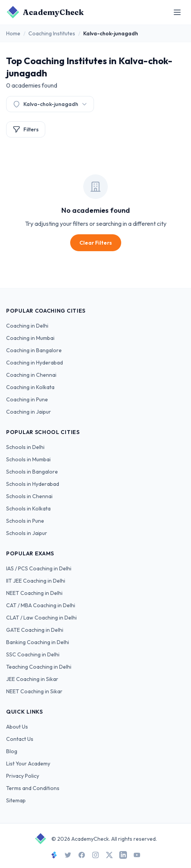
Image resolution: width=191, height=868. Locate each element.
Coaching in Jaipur (29, 412)
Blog (12, 751)
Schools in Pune (25, 521)
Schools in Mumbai (28, 459)
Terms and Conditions (33, 788)
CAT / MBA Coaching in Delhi (41, 605)
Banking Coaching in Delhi (38, 642)
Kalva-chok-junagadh (50, 104)
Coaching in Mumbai (30, 338)
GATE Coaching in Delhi (35, 630)
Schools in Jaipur (27, 533)
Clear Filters (96, 243)
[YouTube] (137, 855)
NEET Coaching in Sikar (34, 691)
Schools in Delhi (25, 447)
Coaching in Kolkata (30, 387)
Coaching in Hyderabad (35, 363)
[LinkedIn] (123, 855)
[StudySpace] (54, 855)
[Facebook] (82, 855)
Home (13, 33)
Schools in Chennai (29, 496)
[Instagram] (95, 855)
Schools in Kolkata (28, 509)
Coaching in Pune (27, 399)
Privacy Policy (23, 776)
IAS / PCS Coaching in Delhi (39, 568)
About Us (17, 727)
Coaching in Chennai (31, 375)
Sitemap (16, 800)
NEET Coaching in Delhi (34, 593)
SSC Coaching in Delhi (33, 654)
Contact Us (20, 739)
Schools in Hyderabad (33, 484)
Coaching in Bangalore (34, 350)
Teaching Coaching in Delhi (39, 667)
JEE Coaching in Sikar (32, 679)
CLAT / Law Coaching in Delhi (41, 618)
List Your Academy (28, 764)
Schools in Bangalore (32, 472)
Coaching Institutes (52, 33)
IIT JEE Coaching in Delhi (36, 581)
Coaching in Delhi (27, 326)
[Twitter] (68, 855)
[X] (109, 855)
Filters (26, 129)
